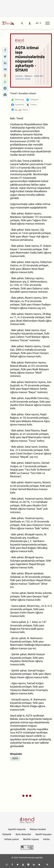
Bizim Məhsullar (23, 834)
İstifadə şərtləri (12, 839)
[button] (5, 50)
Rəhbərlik (7, 834)
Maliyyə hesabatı (38, 829)
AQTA (15, 758)
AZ (37, 23)
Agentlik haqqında (17, 829)
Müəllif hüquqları (44, 834)
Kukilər (47, 839)
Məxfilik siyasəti (31, 839)
